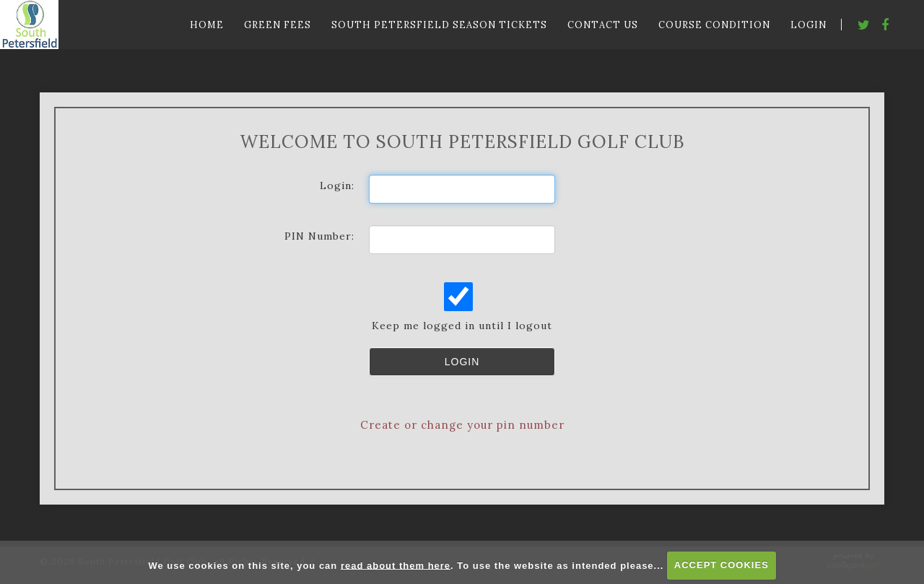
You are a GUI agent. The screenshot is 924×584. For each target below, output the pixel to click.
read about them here (396, 565)
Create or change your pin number (462, 425)
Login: (337, 186)
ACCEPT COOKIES (722, 565)
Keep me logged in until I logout (461, 307)
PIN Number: (319, 236)
